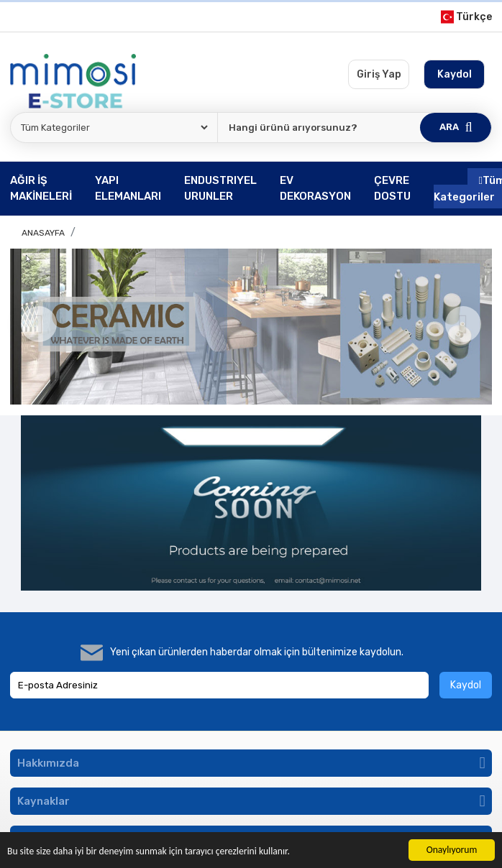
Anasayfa (43, 233)
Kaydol (466, 685)
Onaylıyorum (452, 850)
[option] (251, 327)
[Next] (463, 324)
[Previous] (39, 324)
